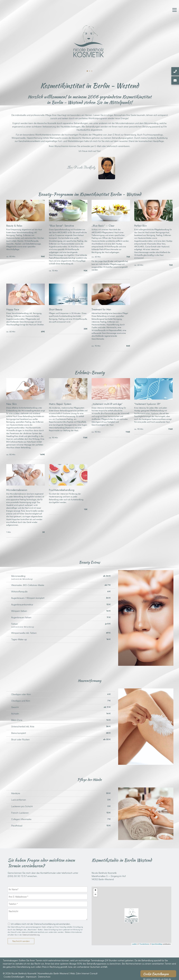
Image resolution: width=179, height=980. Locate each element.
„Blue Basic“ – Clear (103, 226)
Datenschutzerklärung (31, 935)
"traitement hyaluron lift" (147, 404)
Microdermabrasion (17, 490)
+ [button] (95, 890)
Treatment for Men (101, 309)
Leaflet (134, 944)
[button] (87, 71)
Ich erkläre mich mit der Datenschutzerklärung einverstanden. (41, 924)
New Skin (12, 404)
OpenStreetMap (157, 944)
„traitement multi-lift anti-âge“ (107, 404)
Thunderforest (144, 944)
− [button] (95, 895)
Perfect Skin (141, 226)
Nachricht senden (21, 941)
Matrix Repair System (60, 404)
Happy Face (13, 309)
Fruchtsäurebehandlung (62, 490)
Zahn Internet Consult (87, 973)
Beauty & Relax (14, 226)
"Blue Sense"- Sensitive (61, 226)
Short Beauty (56, 309)
